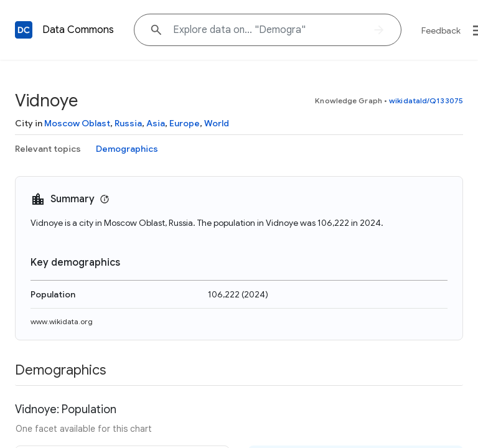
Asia (156, 123)
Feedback (441, 30)
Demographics (127, 149)
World (217, 123)
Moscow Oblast (77, 123)
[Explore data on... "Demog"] (268, 30)
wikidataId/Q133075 (426, 100)
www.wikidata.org (62, 321)
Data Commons (78, 30)
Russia (128, 123)
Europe (185, 123)
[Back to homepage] (24, 30)
